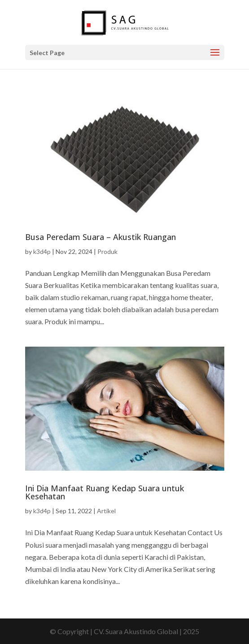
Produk (107, 251)
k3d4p (42, 251)
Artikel (106, 511)
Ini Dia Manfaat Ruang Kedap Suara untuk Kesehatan (105, 492)
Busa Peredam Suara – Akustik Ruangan (100, 237)
